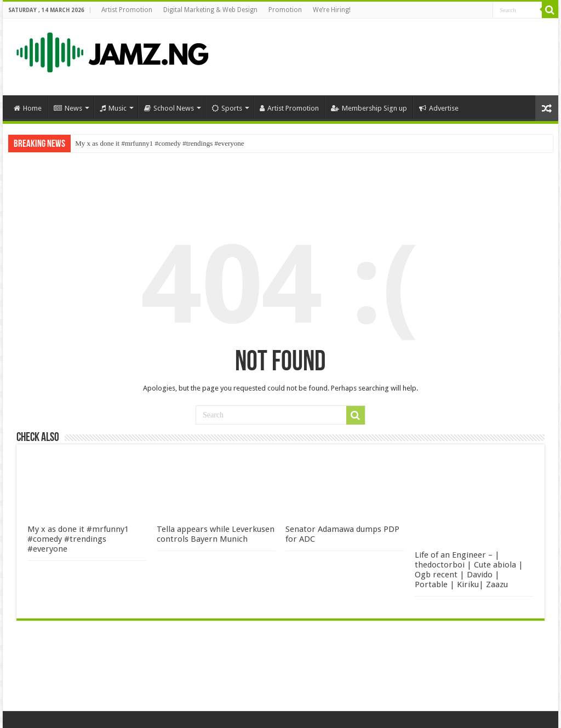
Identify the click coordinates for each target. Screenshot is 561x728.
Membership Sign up (369, 108)
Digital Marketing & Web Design (210, 10)
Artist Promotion (127, 10)
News (68, 108)
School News (169, 108)
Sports (227, 108)
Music (113, 108)
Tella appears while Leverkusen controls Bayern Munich (216, 534)
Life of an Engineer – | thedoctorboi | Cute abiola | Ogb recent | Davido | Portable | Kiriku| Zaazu (469, 570)
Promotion (285, 10)
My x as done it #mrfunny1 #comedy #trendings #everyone (159, 143)
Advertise (439, 108)
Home (28, 108)
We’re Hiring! (332, 10)
